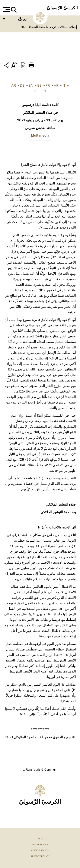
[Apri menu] (6, 10)
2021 (24, 27)
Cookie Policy (40, 850)
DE (22, 85)
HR (56, 85)
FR (48, 85)
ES (39, 85)
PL (36, 91)
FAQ (40, 839)
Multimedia (40, 135)
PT (45, 91)
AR (14, 85)
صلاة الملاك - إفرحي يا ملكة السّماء (52, 27)
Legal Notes (40, 844)
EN (31, 85)
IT (64, 85)
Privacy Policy (40, 856)
